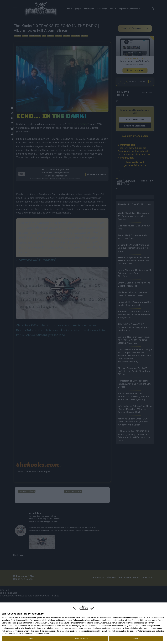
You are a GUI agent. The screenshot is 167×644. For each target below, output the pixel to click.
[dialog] (83, 623)
